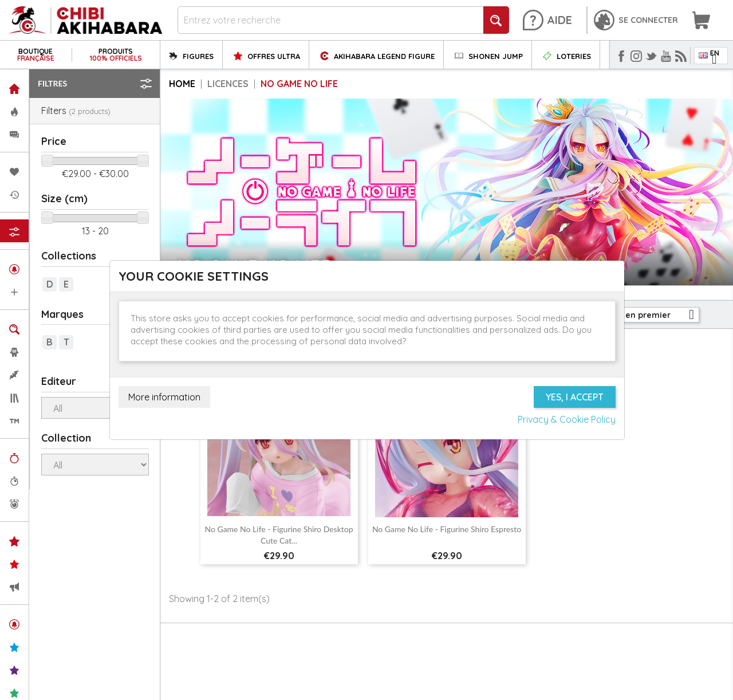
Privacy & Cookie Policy (567, 419)
